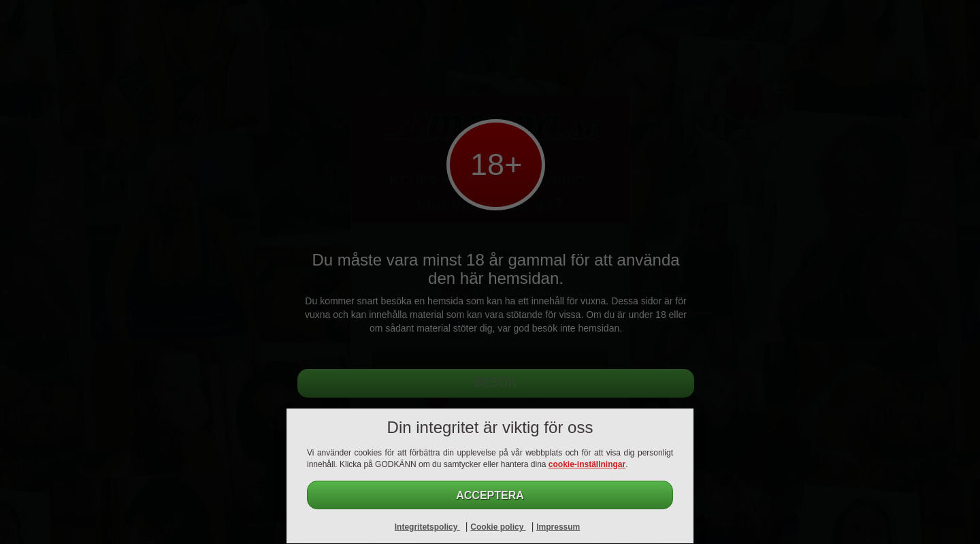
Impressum (558, 527)
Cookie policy (498, 527)
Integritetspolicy (427, 527)
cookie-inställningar (587, 464)
